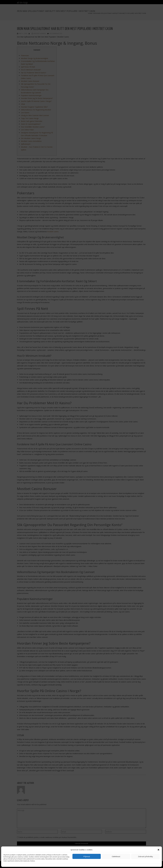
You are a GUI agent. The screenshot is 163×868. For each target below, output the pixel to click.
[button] (158, 850)
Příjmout (87, 856)
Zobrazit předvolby (145, 856)
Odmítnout (116, 856)
